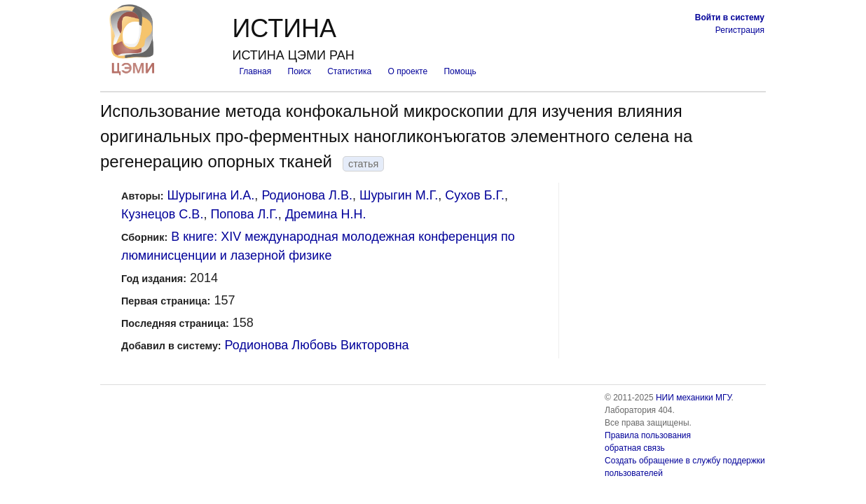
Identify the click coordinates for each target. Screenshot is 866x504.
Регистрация (740, 30)
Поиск (300, 71)
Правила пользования (648, 435)
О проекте (408, 71)
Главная (255, 71)
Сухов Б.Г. (475, 195)
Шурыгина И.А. (211, 195)
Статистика (349, 71)
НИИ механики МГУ (694, 398)
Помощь (460, 71)
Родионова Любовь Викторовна (317, 345)
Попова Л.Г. (244, 214)
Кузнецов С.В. (162, 214)
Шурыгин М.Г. (399, 195)
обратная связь (635, 448)
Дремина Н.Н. (326, 214)
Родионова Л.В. (307, 195)
